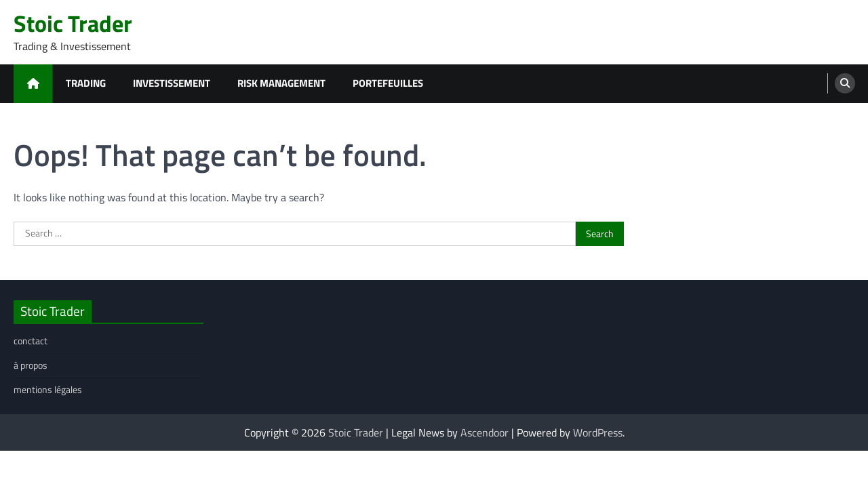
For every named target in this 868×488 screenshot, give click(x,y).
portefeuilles (388, 83)
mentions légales (48, 390)
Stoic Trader (73, 23)
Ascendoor (485, 432)
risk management (281, 83)
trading (86, 83)
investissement (172, 83)
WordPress (598, 432)
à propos (31, 365)
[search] (845, 83)
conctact (31, 341)
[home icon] (33, 84)
